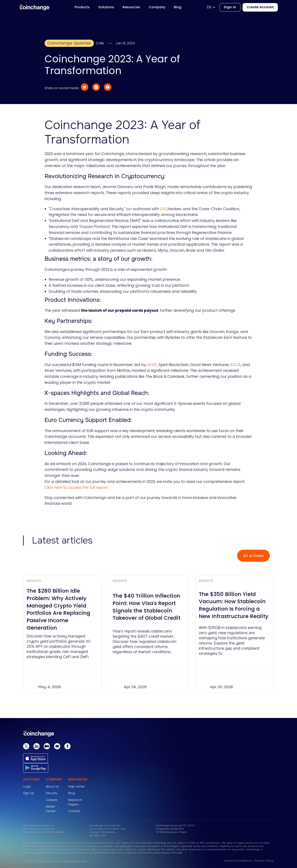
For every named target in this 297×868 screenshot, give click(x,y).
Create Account (260, 7)
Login (27, 786)
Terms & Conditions (238, 861)
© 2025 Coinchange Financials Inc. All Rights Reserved (55, 861)
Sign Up (29, 793)
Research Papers (75, 802)
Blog (72, 793)
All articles (253, 556)
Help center (77, 786)
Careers (52, 800)
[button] (213, 7)
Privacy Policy (264, 861)
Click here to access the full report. (76, 487)
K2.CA (235, 365)
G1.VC (152, 365)
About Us (52, 786)
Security (52, 793)
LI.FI (162, 209)
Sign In (230, 7)
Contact (74, 811)
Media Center (51, 809)
